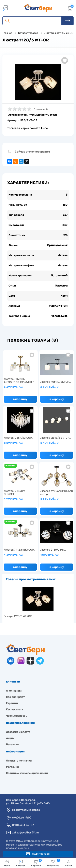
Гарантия (12, 703)
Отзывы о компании (19, 761)
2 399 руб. (50, 387)
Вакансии (12, 744)
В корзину (20, 399)
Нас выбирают (15, 697)
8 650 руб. (50, 499)
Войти (68, 863)
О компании (14, 691)
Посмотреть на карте (26, 810)
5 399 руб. (13, 387)
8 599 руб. (13, 443)
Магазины (13, 767)
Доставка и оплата (18, 732)
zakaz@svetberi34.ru (25, 833)
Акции (10, 738)
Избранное (53, 863)
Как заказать (14, 709)
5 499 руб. (50, 443)
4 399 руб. (13, 555)
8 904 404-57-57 (23, 825)
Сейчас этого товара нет (33, 152)
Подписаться (38, 854)
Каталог (21, 863)
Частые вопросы (17, 716)
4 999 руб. (13, 499)
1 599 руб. (50, 555)
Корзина (36, 863)
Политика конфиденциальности (27, 773)
